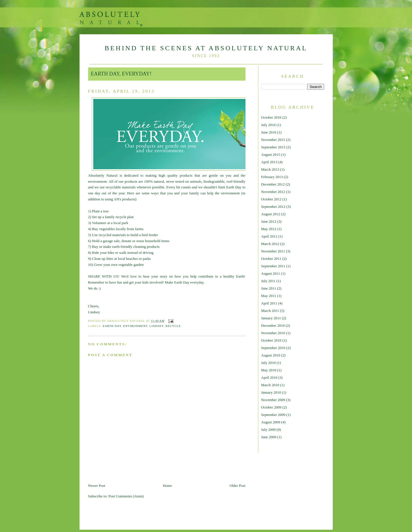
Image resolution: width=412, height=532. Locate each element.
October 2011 (271, 259)
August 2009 (271, 422)
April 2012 (269, 236)
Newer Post (97, 486)
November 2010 (273, 333)
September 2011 (273, 266)
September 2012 (273, 207)
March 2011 (270, 311)
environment (135, 326)
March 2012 (270, 244)
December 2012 (273, 184)
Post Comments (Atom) (126, 496)
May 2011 (269, 296)
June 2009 (269, 437)
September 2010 (273, 348)
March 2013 (270, 169)
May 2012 (269, 229)
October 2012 (271, 199)
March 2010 (270, 385)
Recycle (173, 326)
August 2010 (271, 355)
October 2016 (271, 117)
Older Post (237, 486)
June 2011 (269, 288)
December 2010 (273, 325)
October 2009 (271, 407)
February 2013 (272, 177)
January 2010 (271, 392)
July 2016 (269, 125)
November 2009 (273, 400)
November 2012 (273, 192)
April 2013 (269, 162)
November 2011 (273, 251)
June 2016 (269, 132)
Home (167, 486)
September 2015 (273, 147)
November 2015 (273, 140)
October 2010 (271, 340)
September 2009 (273, 415)
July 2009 (269, 430)
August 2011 (271, 273)
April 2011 (269, 303)
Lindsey (157, 326)
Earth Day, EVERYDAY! (121, 74)
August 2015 (271, 155)
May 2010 (269, 370)
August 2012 (271, 214)
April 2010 (269, 377)
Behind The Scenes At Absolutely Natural (206, 48)
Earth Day (112, 326)
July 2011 (268, 281)
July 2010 (269, 363)
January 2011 (271, 318)
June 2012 (269, 221)
